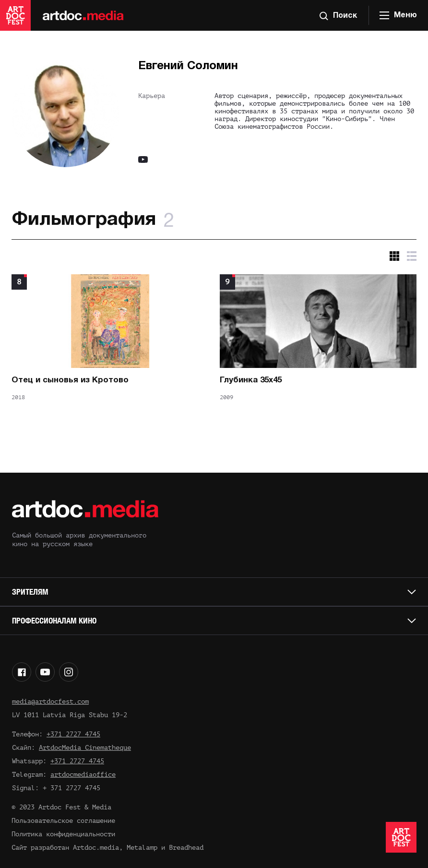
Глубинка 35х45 (251, 380)
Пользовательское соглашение (63, 821)
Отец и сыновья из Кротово (70, 380)
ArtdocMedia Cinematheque (85, 748)
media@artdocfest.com (50, 702)
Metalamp (142, 848)
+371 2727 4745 (73, 734)
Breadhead (186, 848)
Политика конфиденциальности (63, 834)
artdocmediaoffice (83, 775)
